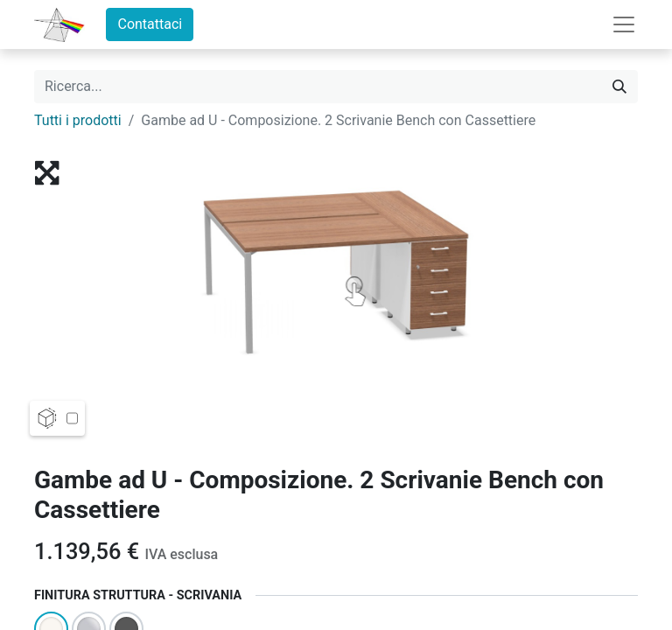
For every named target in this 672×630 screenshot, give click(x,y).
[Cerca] (619, 87)
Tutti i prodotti (78, 120)
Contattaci (150, 24)
